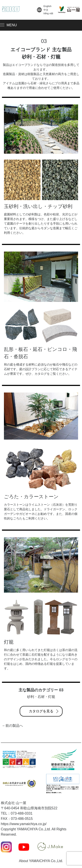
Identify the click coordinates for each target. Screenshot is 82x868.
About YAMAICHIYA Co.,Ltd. (41, 861)
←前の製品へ (12, 726)
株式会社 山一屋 (14, 803)
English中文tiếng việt (45, 10)
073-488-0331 (22, 813)
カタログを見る (41, 711)
